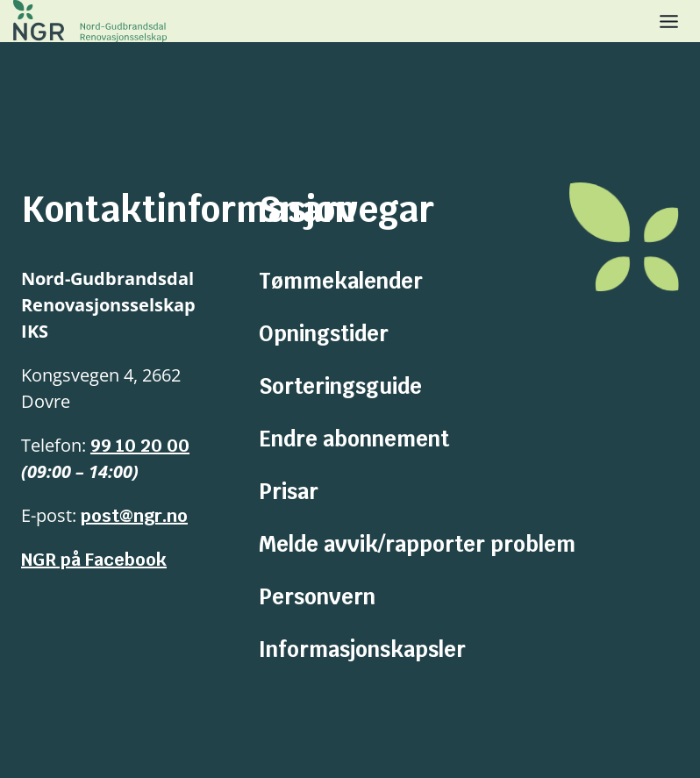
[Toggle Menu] (669, 21)
